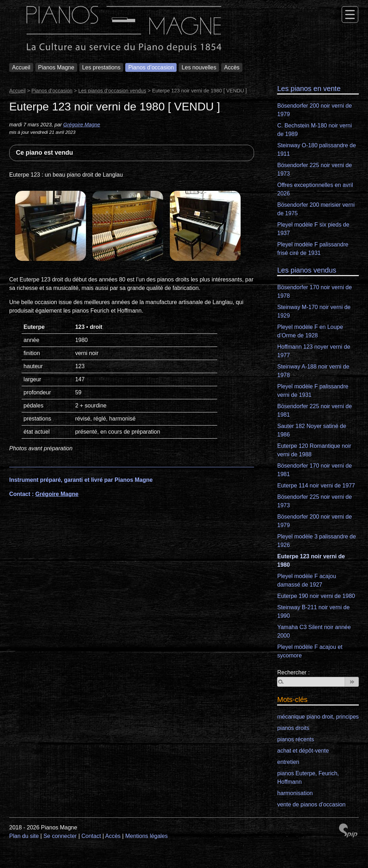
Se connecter (60, 836)
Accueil (21, 67)
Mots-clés (292, 699)
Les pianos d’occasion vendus (112, 91)
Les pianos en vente (309, 88)
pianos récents (295, 739)
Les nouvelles (199, 67)
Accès (232, 67)
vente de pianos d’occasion (311, 804)
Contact (91, 836)
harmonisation (295, 793)
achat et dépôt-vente (303, 751)
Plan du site (24, 836)
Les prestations (101, 67)
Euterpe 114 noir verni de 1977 (316, 486)
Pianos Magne (56, 67)
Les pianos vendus (307, 270)
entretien (288, 762)
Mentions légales (146, 836)
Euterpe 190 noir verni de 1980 (316, 596)
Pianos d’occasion (151, 67)
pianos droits (293, 728)
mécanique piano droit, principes (318, 717)
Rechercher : (293, 672)
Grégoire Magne (82, 125)
